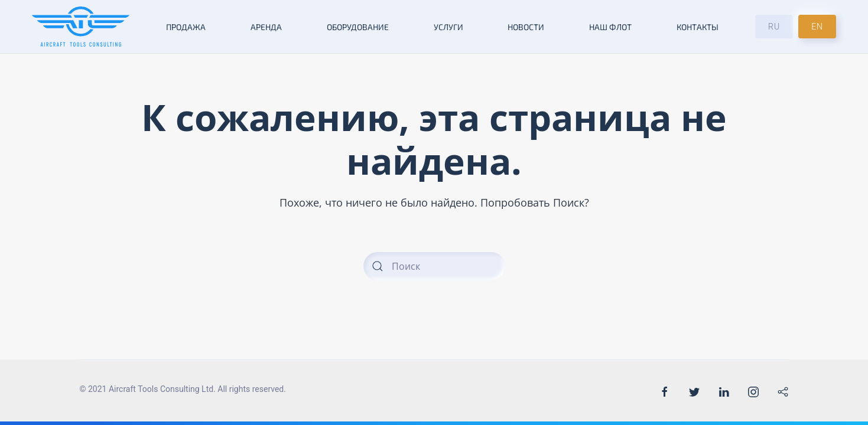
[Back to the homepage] (81, 27)
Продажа (186, 27)
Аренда (266, 27)
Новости (526, 27)
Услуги (448, 27)
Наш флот (610, 27)
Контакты (698, 27)
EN (817, 27)
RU (774, 27)
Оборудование (358, 27)
